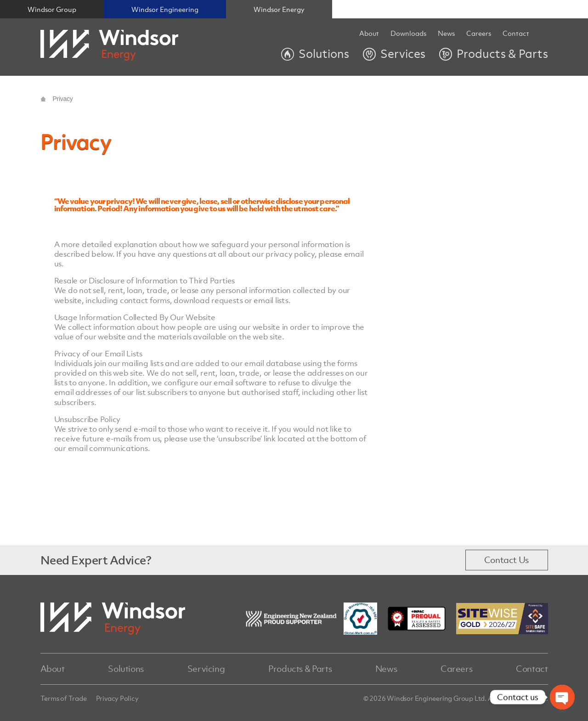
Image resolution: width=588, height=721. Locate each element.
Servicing (206, 669)
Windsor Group (52, 9)
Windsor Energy (279, 9)
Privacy (63, 99)
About (369, 34)
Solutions (126, 669)
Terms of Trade (64, 698)
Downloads (408, 34)
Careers (456, 669)
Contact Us (506, 560)
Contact (516, 34)
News (446, 34)
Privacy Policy (117, 698)
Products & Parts (300, 669)
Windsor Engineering (165, 9)
